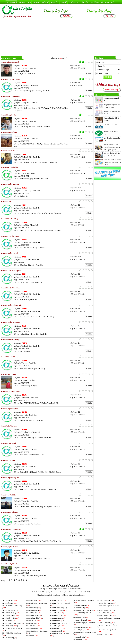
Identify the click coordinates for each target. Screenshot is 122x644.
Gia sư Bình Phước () (11, 615)
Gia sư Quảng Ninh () (83, 627)
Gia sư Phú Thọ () (82, 608)
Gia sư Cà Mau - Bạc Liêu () (13, 623)
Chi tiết (89, 73)
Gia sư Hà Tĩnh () (33, 626)
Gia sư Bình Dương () (11, 613)
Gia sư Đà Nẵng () (34, 601)
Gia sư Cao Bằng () (9, 638)
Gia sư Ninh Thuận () (83, 605)
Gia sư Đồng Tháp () (35, 618)
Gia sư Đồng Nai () (34, 615)
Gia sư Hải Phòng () (34, 628)
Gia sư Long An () (58, 626)
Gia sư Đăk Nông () (34, 610)
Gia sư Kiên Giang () (59, 610)
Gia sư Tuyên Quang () (107, 615)
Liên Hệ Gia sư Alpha (110, 125)
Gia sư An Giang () (10, 601)
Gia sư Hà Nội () (33, 623)
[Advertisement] (61, 38)
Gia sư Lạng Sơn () (58, 618)
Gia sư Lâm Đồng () (58, 615)
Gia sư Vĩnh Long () (106, 623)
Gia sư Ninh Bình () (58, 631)
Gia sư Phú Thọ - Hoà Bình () (85, 610)
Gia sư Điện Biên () (33, 613)
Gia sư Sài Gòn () (82, 637)
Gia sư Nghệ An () (58, 628)
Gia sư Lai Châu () (57, 613)
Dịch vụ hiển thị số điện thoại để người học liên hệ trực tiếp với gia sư (112, 147)
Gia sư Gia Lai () (33, 621)
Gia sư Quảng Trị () (82, 630)
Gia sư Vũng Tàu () (106, 634)
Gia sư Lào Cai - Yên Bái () (60, 623)
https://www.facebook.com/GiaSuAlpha (68, 589)
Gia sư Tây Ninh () (106, 601)
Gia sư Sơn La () (81, 640)
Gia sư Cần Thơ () (10, 626)
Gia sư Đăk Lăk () (34, 608)
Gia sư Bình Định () (10, 610)
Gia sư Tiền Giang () (107, 613)
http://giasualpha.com (77, 595)
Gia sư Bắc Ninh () (10, 603)
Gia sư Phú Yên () (82, 617)
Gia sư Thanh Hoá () (107, 610)
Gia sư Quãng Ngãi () (83, 620)
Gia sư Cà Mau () (9, 621)
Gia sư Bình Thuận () (10, 618)
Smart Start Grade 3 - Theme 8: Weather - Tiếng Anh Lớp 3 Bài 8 (112, 162)
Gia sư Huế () (32, 636)
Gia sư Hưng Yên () (58, 601)
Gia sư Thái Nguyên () (107, 603)
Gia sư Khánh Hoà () (58, 608)
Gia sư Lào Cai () (57, 621)
